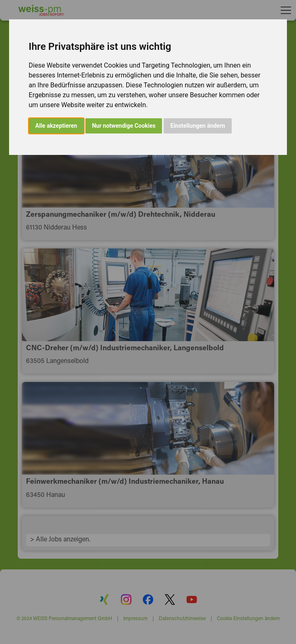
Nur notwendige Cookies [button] (124, 126)
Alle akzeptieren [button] (56, 126)
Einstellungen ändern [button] (198, 126)
